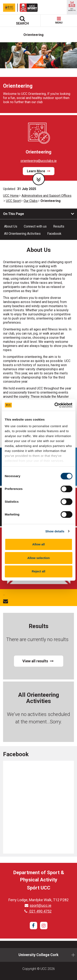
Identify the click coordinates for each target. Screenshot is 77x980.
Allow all (38, 544)
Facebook (54, 234)
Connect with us (35, 226)
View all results (38, 661)
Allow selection (38, 558)
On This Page (14, 214)
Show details (55, 531)
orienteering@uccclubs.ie (39, 161)
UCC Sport (13, 201)
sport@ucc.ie (38, 905)
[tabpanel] (38, 78)
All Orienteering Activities (22, 234)
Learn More (39, 171)
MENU (59, 21)
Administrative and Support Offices (47, 196)
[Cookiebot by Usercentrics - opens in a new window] (55, 405)
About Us (11, 226)
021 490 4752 (38, 911)
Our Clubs (31, 201)
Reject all (39, 571)
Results (59, 226)
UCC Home (11, 196)
